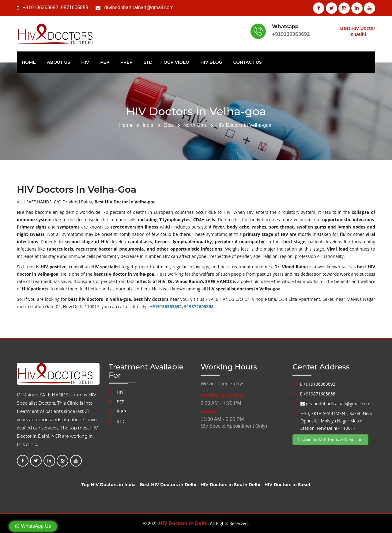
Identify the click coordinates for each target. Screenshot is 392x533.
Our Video (176, 62)
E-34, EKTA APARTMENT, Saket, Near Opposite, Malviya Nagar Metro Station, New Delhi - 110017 (336, 421)
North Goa (194, 125)
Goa (168, 125)
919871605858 (199, 306)
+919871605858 (318, 394)
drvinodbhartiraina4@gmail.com (139, 8)
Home (29, 62)
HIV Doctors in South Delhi (230, 485)
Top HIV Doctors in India (109, 485)
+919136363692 (40, 8)
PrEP (126, 62)
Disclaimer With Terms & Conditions (330, 440)
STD (148, 62)
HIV (85, 62)
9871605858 (75, 8)
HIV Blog (211, 62)
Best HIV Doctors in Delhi (168, 485)
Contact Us (248, 62)
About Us (58, 62)
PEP (105, 62)
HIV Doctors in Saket (287, 485)
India (148, 125)
